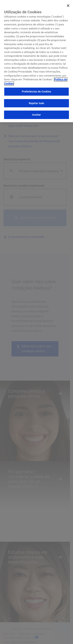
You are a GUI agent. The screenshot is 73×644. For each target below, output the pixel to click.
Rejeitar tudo (36, 102)
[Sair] (68, 5)
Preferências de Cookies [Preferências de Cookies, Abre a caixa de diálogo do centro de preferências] (36, 91)
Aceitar (36, 114)
